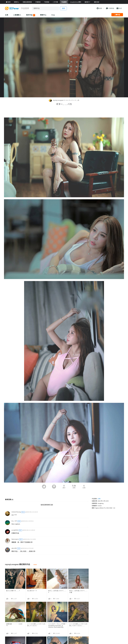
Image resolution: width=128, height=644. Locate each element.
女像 (99, 499)
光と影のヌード (32, 591)
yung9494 (15, 530)
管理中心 (43, 15)
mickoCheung (16, 512)
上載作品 (117, 15)
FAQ (53, 15)
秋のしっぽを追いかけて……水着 (78, 592)
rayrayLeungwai (56, 100)
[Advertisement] (64, 112)
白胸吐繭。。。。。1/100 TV (14, 625)
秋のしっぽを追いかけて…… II (57, 591)
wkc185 (14, 548)
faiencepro (15, 539)
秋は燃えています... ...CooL (78, 640)
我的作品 (31, 15)
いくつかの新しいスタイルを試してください (36, 625)
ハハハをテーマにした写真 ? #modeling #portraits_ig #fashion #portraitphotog (57, 626)
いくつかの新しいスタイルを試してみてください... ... (78, 625)
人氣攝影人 (17, 15)
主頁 (7, 15)
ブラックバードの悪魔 (55, 640)
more (35, 565)
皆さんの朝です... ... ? (13, 591)
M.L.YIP (14, 521)
